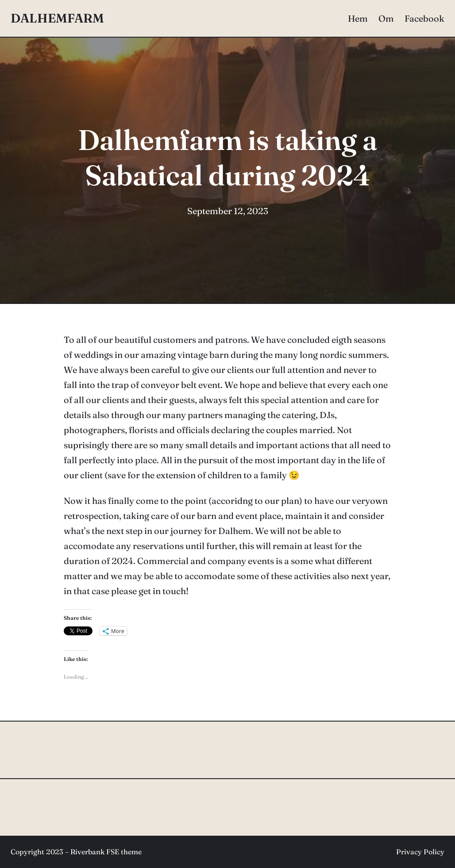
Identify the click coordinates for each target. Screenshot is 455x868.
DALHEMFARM (57, 18)
